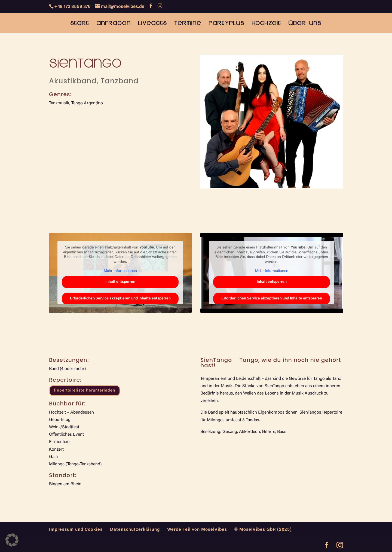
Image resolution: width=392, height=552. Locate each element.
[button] (12, 540)
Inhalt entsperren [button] (120, 282)
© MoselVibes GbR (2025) (263, 530)
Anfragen (114, 24)
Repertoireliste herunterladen (85, 391)
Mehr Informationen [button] (120, 271)
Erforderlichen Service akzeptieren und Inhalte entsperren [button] (120, 299)
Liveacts (152, 24)
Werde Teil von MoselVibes (197, 530)
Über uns (305, 24)
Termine (188, 24)
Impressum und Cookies (76, 530)
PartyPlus (226, 24)
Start (80, 24)
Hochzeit (266, 24)
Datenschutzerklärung (135, 530)
